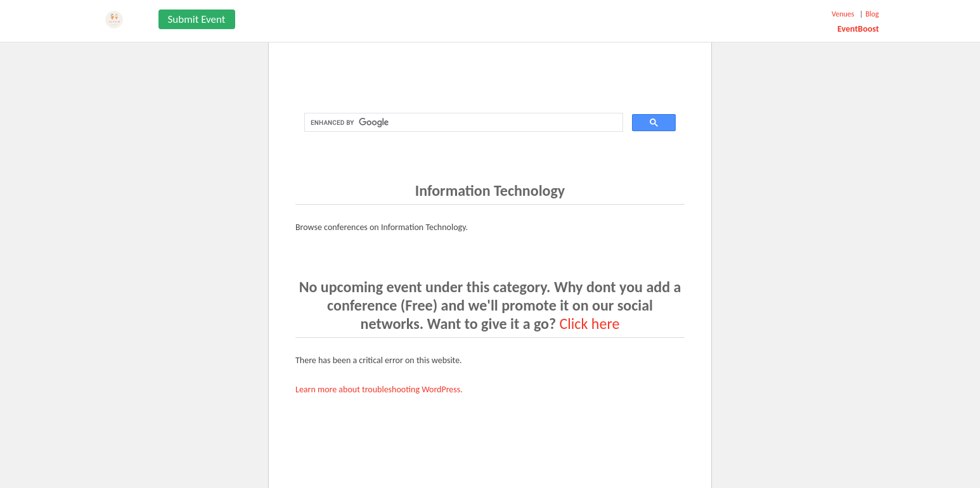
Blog (872, 14)
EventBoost (858, 29)
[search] (462, 123)
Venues (843, 14)
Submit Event (197, 19)
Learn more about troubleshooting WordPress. (379, 389)
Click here (590, 324)
